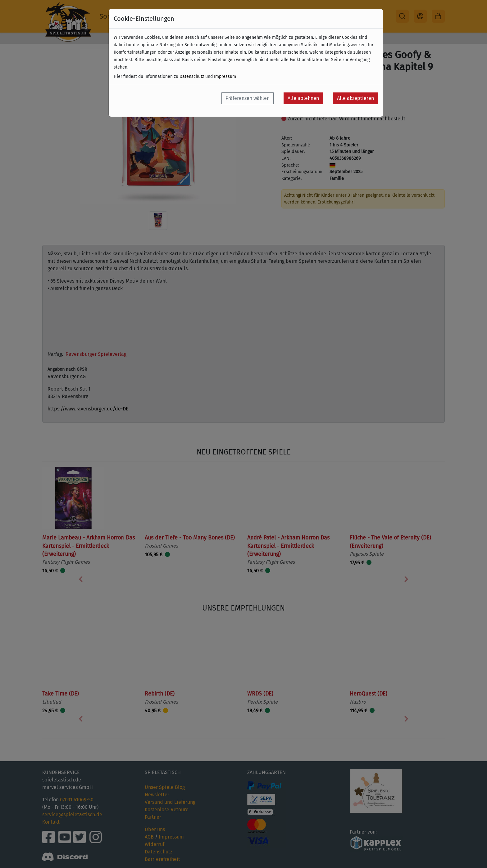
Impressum (225, 76)
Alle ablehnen (303, 98)
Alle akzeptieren (355, 98)
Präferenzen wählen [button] (248, 98)
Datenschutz (192, 76)
